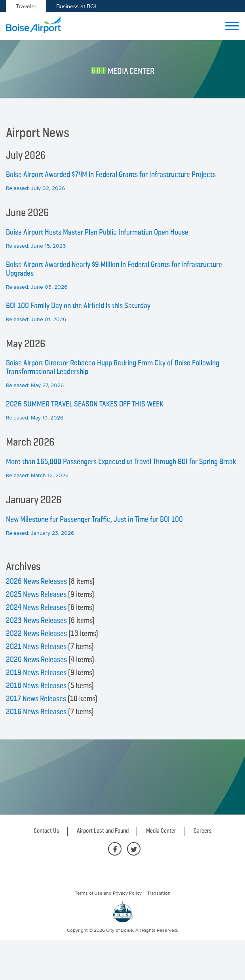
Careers (203, 831)
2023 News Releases (36, 621)
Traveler (26, 6)
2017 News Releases (36, 699)
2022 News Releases (36, 634)
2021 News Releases (36, 647)
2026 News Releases (36, 581)
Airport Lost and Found (103, 831)
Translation (159, 893)
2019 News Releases (36, 673)
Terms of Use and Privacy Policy (108, 893)
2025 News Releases (36, 594)
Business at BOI (76, 6)
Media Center (161, 831)
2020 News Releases (36, 660)
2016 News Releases (36, 712)
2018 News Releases (36, 686)
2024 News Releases (36, 608)
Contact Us (47, 831)
